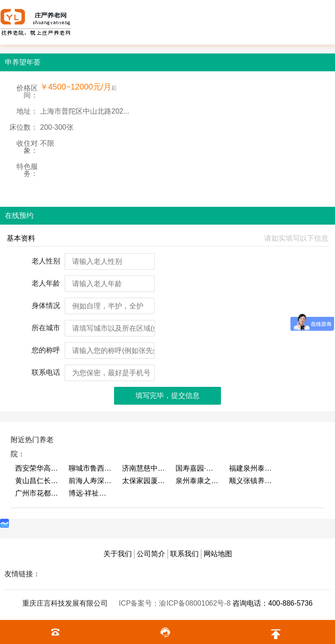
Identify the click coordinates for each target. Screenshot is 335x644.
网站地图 (218, 554)
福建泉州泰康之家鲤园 (251, 468)
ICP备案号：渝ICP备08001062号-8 (176, 603)
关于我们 (118, 554)
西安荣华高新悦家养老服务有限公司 (37, 468)
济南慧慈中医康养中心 (144, 468)
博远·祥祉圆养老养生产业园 (91, 493)
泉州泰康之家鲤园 (198, 481)
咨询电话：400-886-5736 (273, 603)
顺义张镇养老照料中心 (251, 481)
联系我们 (184, 554)
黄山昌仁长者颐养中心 (37, 481)
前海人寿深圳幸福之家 (91, 481)
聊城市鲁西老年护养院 (91, 468)
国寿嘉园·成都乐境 (198, 468)
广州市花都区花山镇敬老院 (37, 493)
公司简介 (151, 554)
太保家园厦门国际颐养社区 (144, 481)
